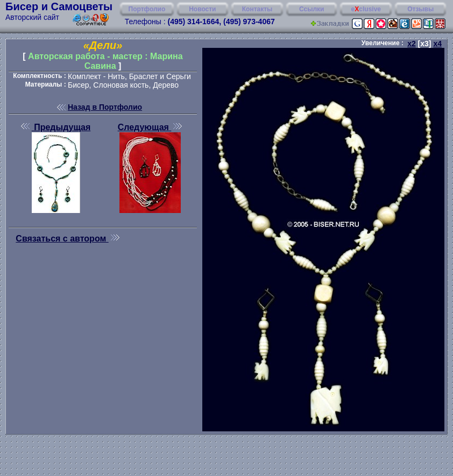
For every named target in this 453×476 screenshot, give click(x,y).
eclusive (366, 9)
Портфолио (147, 9)
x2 (412, 44)
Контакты (257, 9)
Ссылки (312, 9)
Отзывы (420, 9)
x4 (437, 44)
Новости (202, 9)
